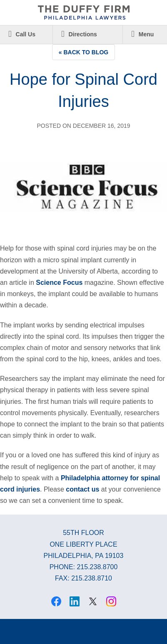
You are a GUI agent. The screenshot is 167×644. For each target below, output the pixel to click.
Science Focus (59, 283)
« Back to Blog (84, 52)
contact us (82, 489)
